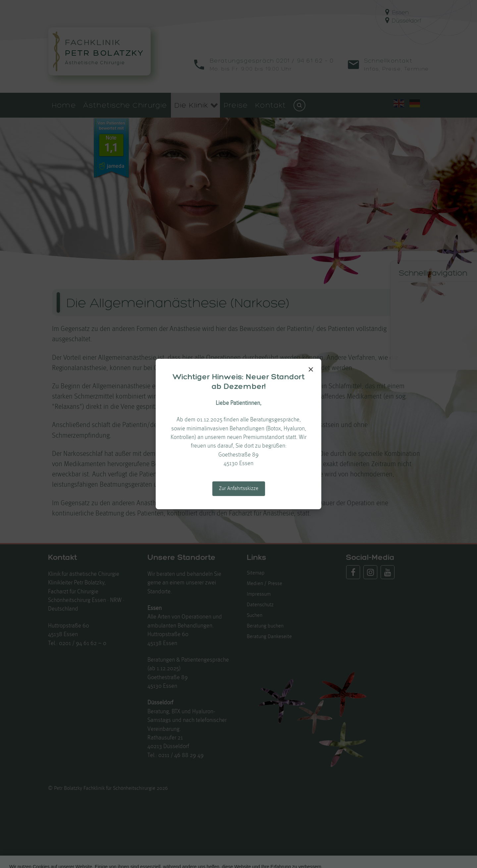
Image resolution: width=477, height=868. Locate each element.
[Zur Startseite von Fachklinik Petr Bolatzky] (99, 51)
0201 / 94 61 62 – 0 (83, 644)
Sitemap (256, 573)
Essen (397, 12)
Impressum (259, 594)
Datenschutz (260, 605)
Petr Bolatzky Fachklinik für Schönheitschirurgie (105, 788)
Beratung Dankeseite (269, 637)
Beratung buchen (265, 626)
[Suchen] (299, 105)
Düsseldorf (403, 20)
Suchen (255, 616)
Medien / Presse (265, 584)
